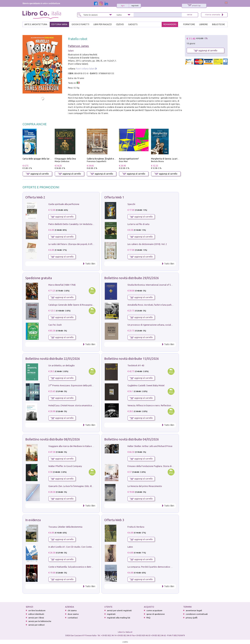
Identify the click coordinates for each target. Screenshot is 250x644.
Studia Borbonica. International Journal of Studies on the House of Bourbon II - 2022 (169, 285)
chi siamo (72, 610)
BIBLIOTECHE (218, 24)
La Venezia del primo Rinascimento (145, 486)
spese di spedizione (156, 614)
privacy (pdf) (192, 618)
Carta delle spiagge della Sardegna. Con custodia (46, 159)
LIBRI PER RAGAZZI (103, 24)
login (123, 6)
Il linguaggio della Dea (65, 159)
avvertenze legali (194, 610)
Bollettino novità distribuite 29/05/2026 (131, 278)
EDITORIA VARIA (59, 24)
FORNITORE (189, 24)
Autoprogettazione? (129, 159)
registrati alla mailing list (119, 618)
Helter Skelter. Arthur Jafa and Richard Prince (150, 446)
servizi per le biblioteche (40, 621)
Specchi (131, 204)
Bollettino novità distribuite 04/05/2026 (131, 439)
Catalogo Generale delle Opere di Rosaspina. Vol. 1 (74, 305)
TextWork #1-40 (136, 365)
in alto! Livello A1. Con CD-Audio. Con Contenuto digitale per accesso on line (86, 547)
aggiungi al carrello (37, 174)
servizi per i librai (36, 618)
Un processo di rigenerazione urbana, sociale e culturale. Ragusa (159, 325)
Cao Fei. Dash (55, 325)
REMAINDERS (170, 24)
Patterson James (78, 46)
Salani (71, 51)
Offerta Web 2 (35, 197)
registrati (135, 6)
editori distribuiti (36, 614)
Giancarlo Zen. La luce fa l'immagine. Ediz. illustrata (74, 486)
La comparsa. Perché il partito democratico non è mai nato (156, 567)
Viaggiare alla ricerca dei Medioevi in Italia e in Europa (75, 446)
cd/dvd (120, 24)
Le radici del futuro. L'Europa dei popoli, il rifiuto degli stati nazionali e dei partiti (88, 244)
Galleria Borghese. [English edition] (104, 159)
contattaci (73, 618)
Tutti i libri (90, 264)
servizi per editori (36, 625)
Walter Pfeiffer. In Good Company (65, 466)
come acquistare (154, 610)
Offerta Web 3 (114, 520)
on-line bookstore (37, 610)
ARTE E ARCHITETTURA (36, 24)
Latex (130, 547)
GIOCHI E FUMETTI (80, 24)
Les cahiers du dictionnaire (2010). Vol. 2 (147, 244)
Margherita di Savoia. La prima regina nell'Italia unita (176, 159)
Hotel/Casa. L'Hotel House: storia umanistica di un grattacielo (79, 405)
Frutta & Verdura (136, 527)
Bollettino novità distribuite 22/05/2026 (53, 359)
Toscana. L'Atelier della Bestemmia (65, 527)
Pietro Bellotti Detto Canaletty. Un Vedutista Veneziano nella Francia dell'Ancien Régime (92, 224)
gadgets (133, 24)
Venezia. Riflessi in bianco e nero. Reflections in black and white (159, 405)
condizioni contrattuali (197, 614)
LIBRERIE (204, 24)
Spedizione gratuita (39, 278)
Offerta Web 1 (114, 197)
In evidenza (33, 520)
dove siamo (73, 614)
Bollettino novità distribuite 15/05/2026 (131, 359)
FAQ (148, 618)
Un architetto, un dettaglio (62, 365)
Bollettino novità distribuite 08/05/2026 (53, 439)
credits (125, 642)
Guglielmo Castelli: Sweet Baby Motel (146, 385)
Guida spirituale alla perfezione (64, 204)
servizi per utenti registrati (119, 610)
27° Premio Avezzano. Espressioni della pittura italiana (76, 385)
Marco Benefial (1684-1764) (62, 285)
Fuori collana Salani (85, 69)
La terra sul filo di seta (138, 224)
